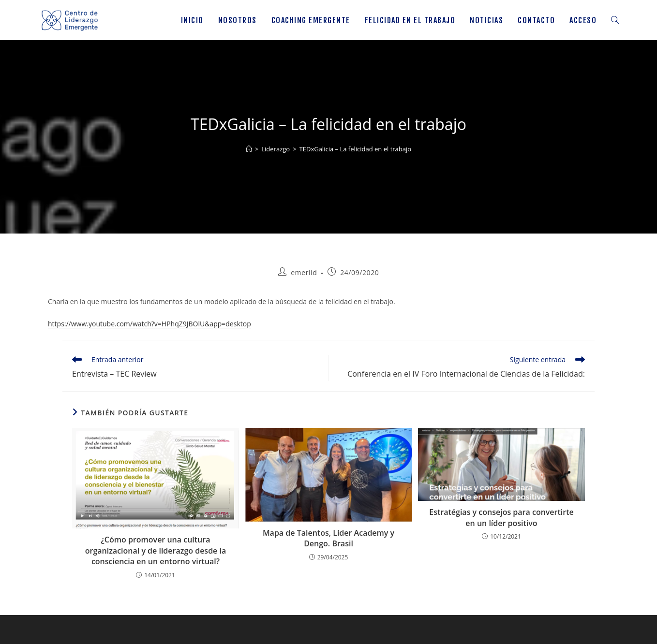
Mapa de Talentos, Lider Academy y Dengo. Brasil (328, 538)
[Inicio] (249, 149)
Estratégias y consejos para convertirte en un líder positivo (501, 517)
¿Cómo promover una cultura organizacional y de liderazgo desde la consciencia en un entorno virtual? (156, 550)
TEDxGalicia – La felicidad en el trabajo (356, 149)
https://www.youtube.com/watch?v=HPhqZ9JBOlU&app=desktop (149, 324)
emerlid (304, 272)
